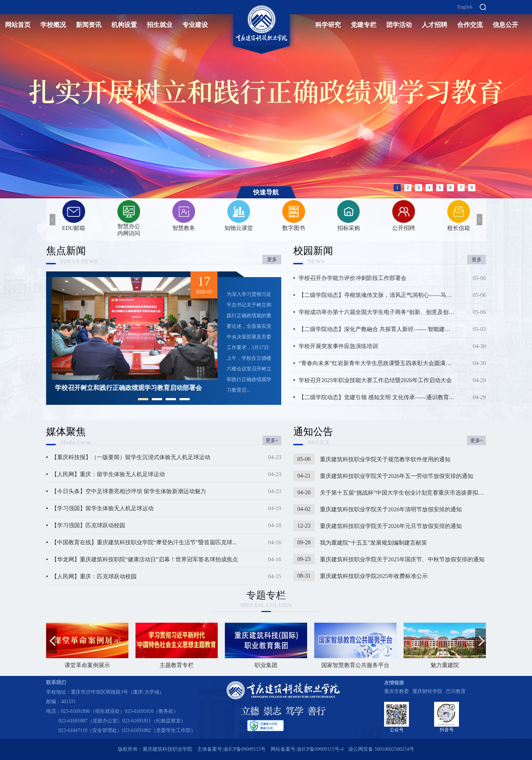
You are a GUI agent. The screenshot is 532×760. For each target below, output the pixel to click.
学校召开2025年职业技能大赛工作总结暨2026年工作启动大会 (375, 380)
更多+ (272, 440)
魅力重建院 (445, 645)
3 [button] (419, 188)
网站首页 (18, 25)
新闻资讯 (89, 25)
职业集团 (266, 645)
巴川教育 (456, 691)
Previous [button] (4, 99)
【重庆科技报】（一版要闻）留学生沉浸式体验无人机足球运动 (131, 457)
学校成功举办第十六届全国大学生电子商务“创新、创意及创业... (377, 312)
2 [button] (408, 188)
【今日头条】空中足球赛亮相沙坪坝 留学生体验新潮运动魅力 (129, 491)
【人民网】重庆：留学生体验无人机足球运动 (108, 474)
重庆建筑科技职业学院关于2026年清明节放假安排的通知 (391, 509)
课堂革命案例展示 (87, 645)
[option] (266, 99)
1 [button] (397, 188)
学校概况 (53, 25)
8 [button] (472, 188)
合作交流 (470, 25)
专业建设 (195, 25)
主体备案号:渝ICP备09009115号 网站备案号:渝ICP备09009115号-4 (270, 749)
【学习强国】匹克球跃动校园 (88, 525)
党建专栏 (364, 25)
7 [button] (461, 188)
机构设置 (124, 25)
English (465, 7)
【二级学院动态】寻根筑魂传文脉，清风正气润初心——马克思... (377, 295)
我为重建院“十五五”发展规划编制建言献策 (373, 543)
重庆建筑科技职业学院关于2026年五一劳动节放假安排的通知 (397, 476)
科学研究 (328, 25)
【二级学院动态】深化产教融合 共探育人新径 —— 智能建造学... (377, 329)
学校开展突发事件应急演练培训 (338, 346)
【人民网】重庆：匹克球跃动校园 (94, 576)
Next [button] (528, 99)
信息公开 (505, 25)
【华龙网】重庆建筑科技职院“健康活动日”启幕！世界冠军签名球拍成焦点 (145, 559)
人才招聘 (434, 25)
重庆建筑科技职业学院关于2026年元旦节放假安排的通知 (391, 526)
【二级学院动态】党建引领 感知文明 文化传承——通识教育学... (377, 397)
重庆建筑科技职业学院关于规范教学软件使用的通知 (385, 459)
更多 (272, 260)
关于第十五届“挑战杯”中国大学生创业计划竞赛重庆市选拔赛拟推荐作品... (403, 493)
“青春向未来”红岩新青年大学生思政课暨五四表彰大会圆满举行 (377, 363)
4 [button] (429, 188)
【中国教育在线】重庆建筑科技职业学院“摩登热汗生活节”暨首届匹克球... (144, 542)
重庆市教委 (397, 691)
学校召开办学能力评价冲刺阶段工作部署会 (353, 278)
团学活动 (399, 25)
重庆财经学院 (427, 691)
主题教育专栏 (177, 645)
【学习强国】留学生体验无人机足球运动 (102, 508)
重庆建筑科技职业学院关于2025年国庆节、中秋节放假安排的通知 (402, 559)
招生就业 (160, 25)
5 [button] (440, 188)
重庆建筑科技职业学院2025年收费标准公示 (374, 576)
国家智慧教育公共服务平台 (355, 645)
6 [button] (451, 188)
